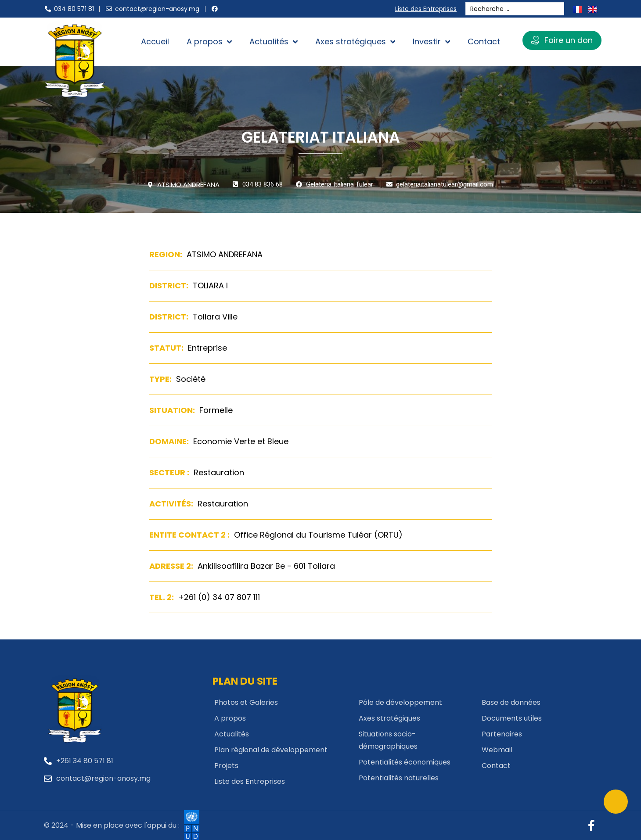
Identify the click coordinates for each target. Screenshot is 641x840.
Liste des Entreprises (428, 9)
